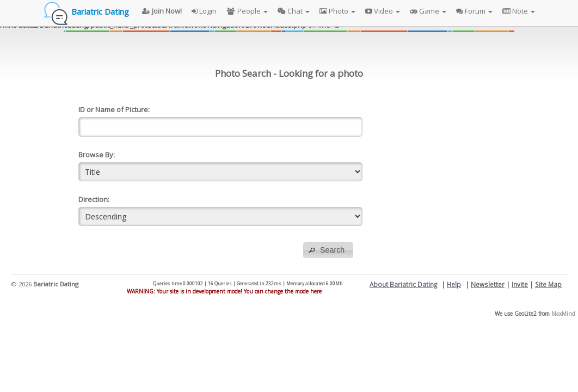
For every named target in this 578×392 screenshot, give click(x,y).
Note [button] (519, 11)
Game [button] (428, 11)
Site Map (548, 284)
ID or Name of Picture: (114, 109)
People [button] (247, 11)
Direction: (94, 199)
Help (454, 284)
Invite (520, 284)
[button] (328, 250)
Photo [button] (337, 11)
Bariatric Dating (100, 11)
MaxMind (563, 314)
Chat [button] (294, 11)
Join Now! (162, 11)
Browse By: (97, 155)
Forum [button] (474, 11)
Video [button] (383, 11)
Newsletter (488, 284)
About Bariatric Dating (403, 284)
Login (204, 11)
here (316, 291)
